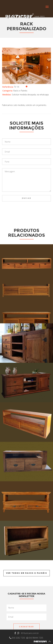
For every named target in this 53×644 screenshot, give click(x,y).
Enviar (27, 198)
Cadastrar (26, 627)
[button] (6, 66)
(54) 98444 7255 (35, 638)
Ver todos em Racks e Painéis (27, 573)
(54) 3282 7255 (17, 638)
